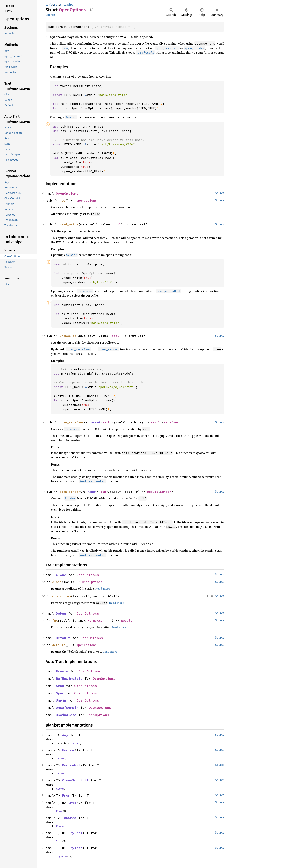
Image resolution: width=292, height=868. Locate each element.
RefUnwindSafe (69, 678)
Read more (103, 589)
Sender (166, 492)
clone (57, 582)
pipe (70, 5)
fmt (55, 620)
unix (63, 5)
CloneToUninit (75, 780)
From (66, 795)
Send (60, 686)
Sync (60, 693)
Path (106, 422)
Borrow (68, 750)
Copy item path (92, 10)
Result (156, 422)
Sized (76, 743)
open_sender (70, 492)
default (59, 645)
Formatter (96, 620)
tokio (49, 5)
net (56, 5)
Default (63, 638)
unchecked (68, 336)
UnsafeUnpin (67, 708)
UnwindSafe (66, 715)
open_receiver (72, 422)
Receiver (171, 422)
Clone (61, 575)
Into (72, 803)
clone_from (61, 596)
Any (65, 735)
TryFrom (75, 833)
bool (117, 224)
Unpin (61, 700)
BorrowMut (71, 765)
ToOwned (69, 818)
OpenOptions (67, 193)
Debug (61, 613)
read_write (69, 224)
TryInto (75, 848)
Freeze (62, 671)
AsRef (96, 422)
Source (50, 15)
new (62, 200)
